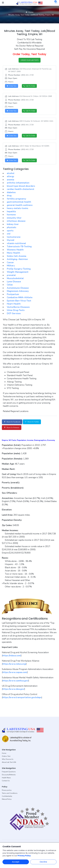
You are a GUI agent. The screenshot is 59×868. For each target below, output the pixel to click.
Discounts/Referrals (9, 775)
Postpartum (13, 294)
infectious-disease (16, 221)
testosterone (14, 237)
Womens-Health (15, 250)
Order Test (12, 86)
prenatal (11, 275)
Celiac (10, 285)
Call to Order (29, 86)
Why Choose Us (8, 759)
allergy (10, 176)
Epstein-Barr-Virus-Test (19, 301)
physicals (12, 227)
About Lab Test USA (9, 762)
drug (9, 196)
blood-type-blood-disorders (21, 186)
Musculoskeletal (15, 278)
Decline (43, 862)
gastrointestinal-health (19, 202)
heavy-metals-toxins (18, 208)
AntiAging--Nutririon (17, 259)
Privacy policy (7, 790)
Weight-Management (18, 272)
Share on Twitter (32, 422)
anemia (10, 180)
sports (10, 231)
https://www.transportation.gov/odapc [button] (22, 697)
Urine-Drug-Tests (16, 310)
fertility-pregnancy (16, 199)
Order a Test (6, 756)
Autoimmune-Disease (18, 288)
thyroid (10, 240)
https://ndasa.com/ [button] (12, 656)
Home (29, 12)
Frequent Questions (9, 772)
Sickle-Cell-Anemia (17, 256)
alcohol (11, 173)
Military (11, 266)
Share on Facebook (12, 422)
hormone (11, 215)
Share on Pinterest (12, 428)
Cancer (10, 262)
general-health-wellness (20, 205)
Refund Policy (7, 799)
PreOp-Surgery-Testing (19, 269)
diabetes (11, 192)
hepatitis (11, 212)
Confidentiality (7, 796)
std (9, 234)
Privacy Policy (24, 856)
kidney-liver (13, 224)
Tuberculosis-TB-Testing (19, 247)
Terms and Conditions (10, 793)
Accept (16, 862)
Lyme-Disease (14, 282)
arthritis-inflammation (18, 183)
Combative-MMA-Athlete (20, 297)
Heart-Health (14, 304)
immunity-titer (14, 218)
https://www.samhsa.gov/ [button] (15, 681)
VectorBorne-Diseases (18, 307)
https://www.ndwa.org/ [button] (14, 664)
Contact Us (6, 781)
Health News (6, 778)
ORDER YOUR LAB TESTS (30, 60)
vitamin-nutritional (16, 243)
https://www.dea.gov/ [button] (13, 689)
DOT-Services (14, 313)
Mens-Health (13, 253)
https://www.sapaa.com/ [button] (15, 672)
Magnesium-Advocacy (18, 291)
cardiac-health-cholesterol (21, 189)
